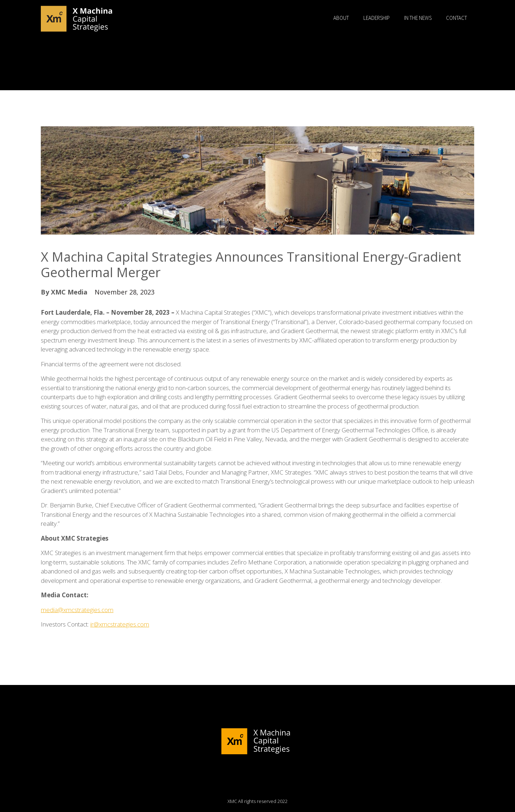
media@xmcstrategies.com (77, 610)
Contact (456, 18)
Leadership (376, 18)
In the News (418, 18)
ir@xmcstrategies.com (120, 624)
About (341, 18)
